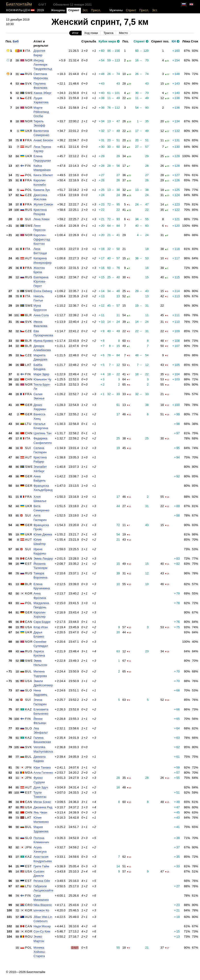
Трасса (108, 33)
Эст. (85, 10)
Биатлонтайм (19, 4)
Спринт (131, 10)
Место (123, 33)
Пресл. (96, 10)
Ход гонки (91, 33)
